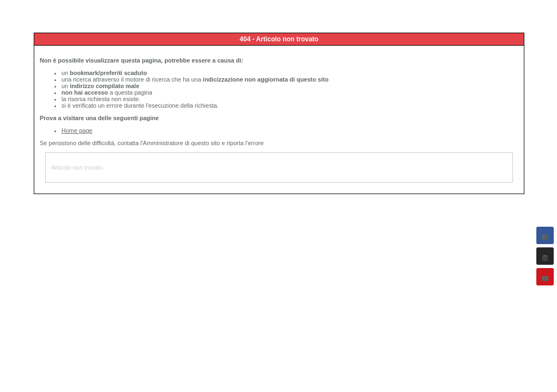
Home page (77, 130)
